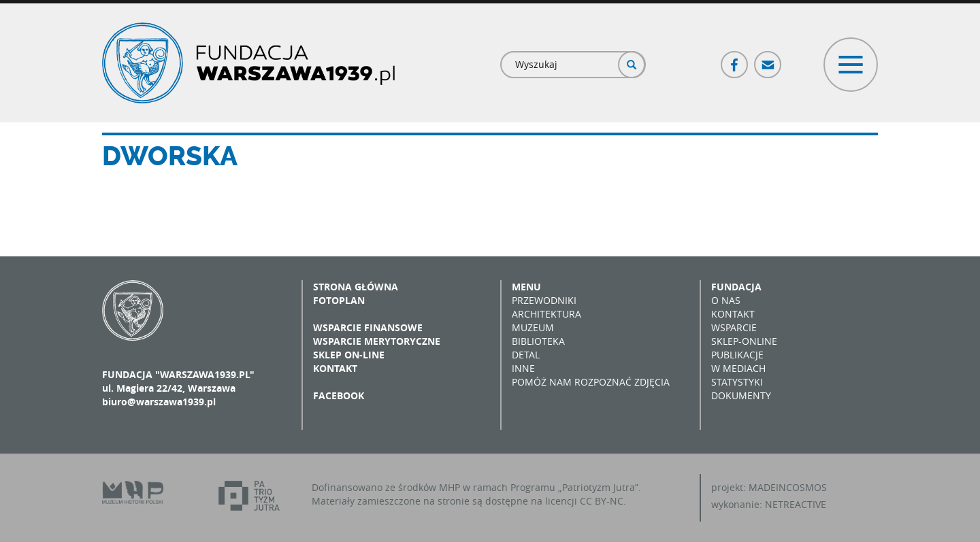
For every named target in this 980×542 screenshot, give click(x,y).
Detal (526, 355)
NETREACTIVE (796, 504)
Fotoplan (339, 300)
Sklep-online (744, 341)
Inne (523, 368)
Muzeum (533, 327)
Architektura (546, 314)
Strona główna (356, 287)
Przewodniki (544, 300)
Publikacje (737, 355)
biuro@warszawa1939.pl (159, 402)
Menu (526, 287)
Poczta (768, 59)
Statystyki (737, 382)
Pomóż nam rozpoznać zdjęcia (591, 382)
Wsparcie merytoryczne (377, 341)
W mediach (738, 368)
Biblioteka (538, 341)
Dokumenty (741, 395)
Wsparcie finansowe (368, 327)
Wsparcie (734, 327)
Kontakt (335, 368)
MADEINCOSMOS (788, 487)
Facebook (735, 59)
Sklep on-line (349, 355)
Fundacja (736, 287)
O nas (726, 300)
